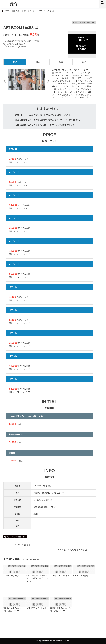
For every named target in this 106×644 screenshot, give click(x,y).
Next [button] (48, 81)
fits (51, 641)
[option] (26, 79)
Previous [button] (5, 81)
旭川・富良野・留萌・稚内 (17, 537)
